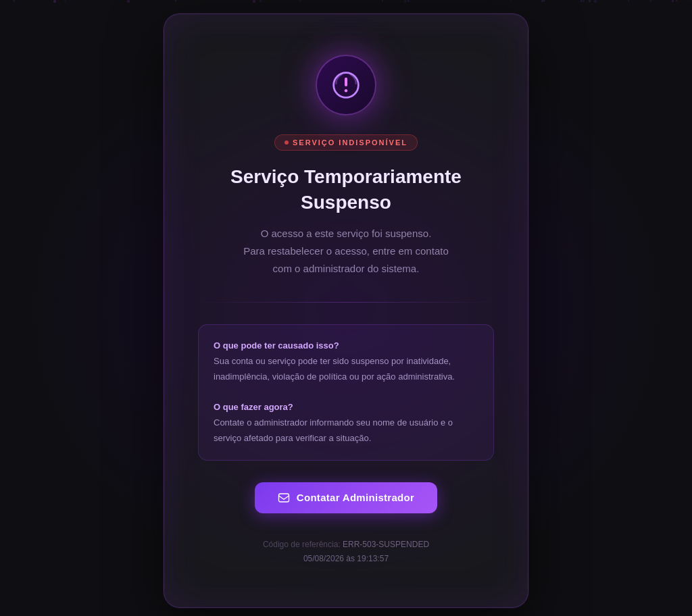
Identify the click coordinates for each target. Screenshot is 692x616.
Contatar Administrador (346, 498)
